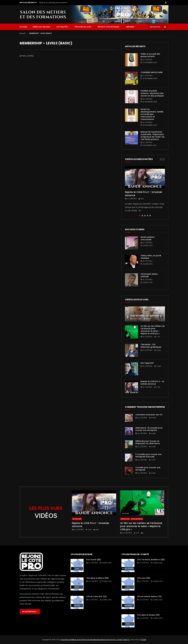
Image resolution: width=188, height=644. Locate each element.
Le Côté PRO (148, 60)
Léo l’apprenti (147, 363)
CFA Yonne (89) (94, 560)
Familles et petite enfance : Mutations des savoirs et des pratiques (152, 93)
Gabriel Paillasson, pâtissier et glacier (150, 316)
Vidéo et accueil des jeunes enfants (53, 3)
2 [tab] (142, 216)
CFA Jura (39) (144, 578)
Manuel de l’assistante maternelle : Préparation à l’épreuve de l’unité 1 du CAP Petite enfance (153, 136)
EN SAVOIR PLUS (30, 612)
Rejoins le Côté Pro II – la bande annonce (143, 194)
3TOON (143, 640)
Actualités (62, 27)
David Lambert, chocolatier (148, 238)
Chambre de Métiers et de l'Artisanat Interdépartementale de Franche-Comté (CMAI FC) (95, 640)
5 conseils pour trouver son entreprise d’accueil (149, 456)
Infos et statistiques (108, 27)
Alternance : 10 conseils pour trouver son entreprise (149, 429)
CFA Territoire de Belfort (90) (151, 560)
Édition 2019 (77, 519)
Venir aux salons (41, 27)
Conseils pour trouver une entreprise (148, 469)
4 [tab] (148, 216)
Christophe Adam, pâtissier (149, 275)
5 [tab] (150, 216)
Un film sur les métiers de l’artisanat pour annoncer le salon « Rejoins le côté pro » (153, 330)
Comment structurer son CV (149, 415)
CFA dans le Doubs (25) (148, 615)
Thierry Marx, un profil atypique (151, 257)
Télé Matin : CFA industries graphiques (151, 346)
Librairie (130, 27)
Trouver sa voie (83, 27)
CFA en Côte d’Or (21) (96, 597)
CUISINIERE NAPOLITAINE (152, 72)
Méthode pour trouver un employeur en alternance (148, 442)
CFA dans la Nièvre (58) (97, 578)
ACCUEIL (23, 27)
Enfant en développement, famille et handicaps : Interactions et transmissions (152, 114)
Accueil (22, 33)
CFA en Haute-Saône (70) (149, 597)
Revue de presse (137, 519)
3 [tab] (145, 216)
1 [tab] (140, 216)
